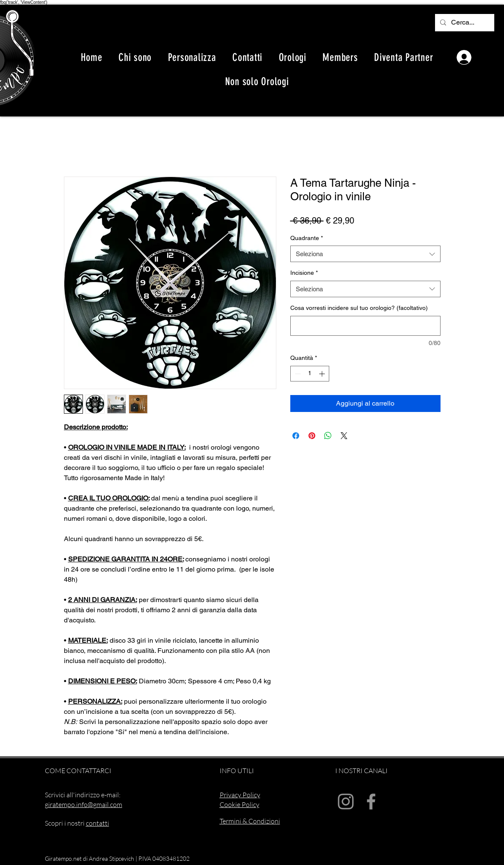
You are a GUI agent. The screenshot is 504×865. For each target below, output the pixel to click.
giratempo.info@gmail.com (84, 804)
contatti (98, 823)
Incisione (304, 273)
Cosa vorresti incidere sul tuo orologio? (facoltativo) (359, 308)
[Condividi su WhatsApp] (328, 436)
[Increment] (323, 374)
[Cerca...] (464, 23)
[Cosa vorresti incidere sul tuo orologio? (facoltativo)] (365, 326)
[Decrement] (297, 374)
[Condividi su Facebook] (296, 436)
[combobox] (365, 254)
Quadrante (307, 238)
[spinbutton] (310, 374)
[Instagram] (346, 801)
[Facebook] (371, 801)
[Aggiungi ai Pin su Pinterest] (312, 436)
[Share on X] (344, 436)
